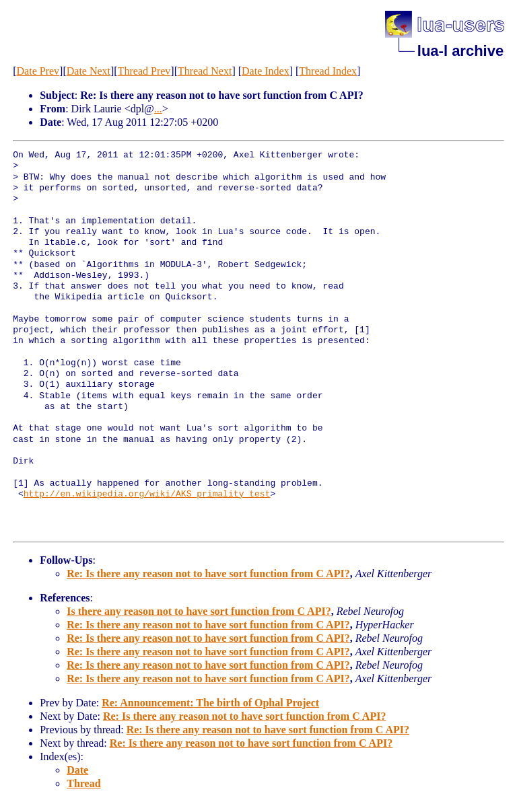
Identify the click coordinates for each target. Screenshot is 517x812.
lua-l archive (460, 51)
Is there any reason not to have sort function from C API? (199, 611)
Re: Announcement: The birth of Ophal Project (210, 703)
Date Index (266, 71)
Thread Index (328, 71)
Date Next (89, 71)
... (158, 109)
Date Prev (38, 71)
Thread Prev (144, 71)
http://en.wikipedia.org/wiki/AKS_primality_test (147, 494)
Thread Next (205, 71)
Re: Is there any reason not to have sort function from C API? (208, 574)
